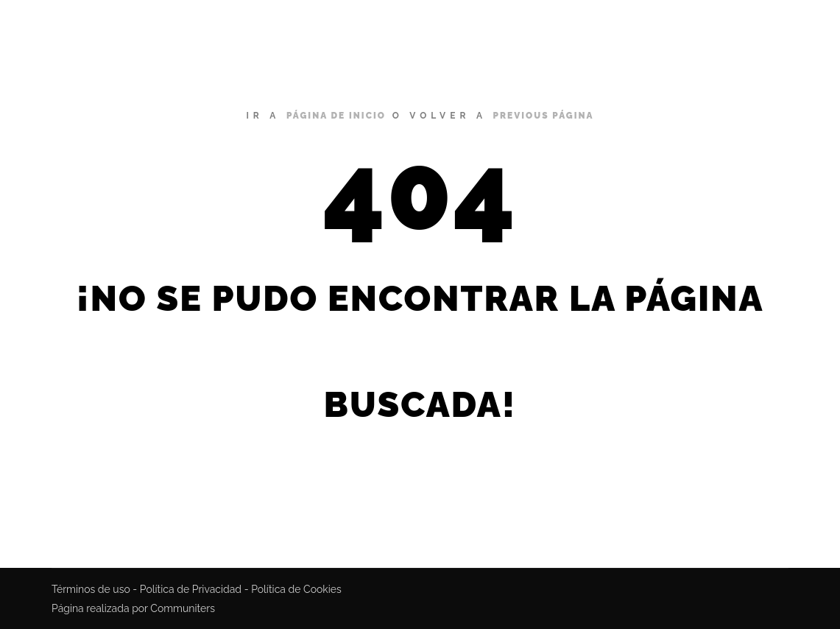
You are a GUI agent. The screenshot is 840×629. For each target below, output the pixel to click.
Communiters (183, 608)
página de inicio (336, 116)
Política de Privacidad (191, 589)
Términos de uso (91, 589)
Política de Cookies (296, 589)
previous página (544, 116)
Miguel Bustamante (102, 29)
